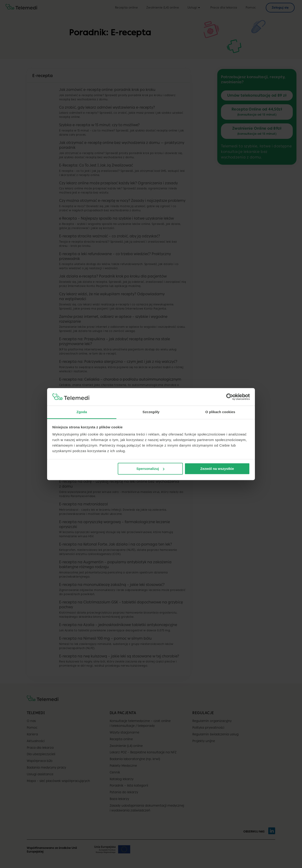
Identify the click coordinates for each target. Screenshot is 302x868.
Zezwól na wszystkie (217, 469)
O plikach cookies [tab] (220, 412)
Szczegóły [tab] (151, 412)
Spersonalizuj (151, 469)
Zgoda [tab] (82, 412)
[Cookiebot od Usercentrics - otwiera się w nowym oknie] (230, 397)
